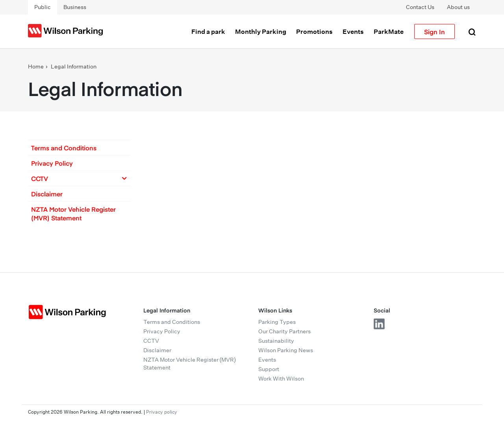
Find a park (208, 31)
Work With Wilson (281, 379)
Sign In (435, 31)
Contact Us (420, 7)
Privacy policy (162, 412)
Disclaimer (47, 194)
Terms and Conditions (64, 148)
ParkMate (389, 31)
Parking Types (277, 322)
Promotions (314, 31)
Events (353, 31)
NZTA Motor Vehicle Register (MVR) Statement (73, 213)
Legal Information (74, 67)
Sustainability (276, 341)
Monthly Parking (261, 31)
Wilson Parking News (286, 350)
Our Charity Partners (284, 331)
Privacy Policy (52, 163)
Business (75, 7)
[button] (79, 148)
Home (36, 67)
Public (43, 7)
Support (269, 369)
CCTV (151, 341)
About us (458, 7)
